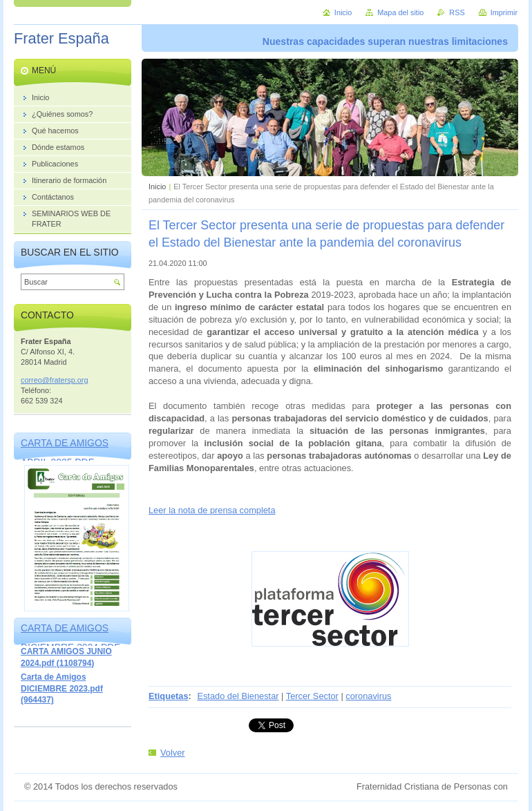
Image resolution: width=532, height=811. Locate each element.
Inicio (157, 187)
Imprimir (504, 12)
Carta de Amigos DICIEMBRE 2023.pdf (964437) (62, 688)
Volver (173, 753)
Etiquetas (169, 696)
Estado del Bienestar (238, 696)
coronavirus (368, 696)
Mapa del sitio (400, 12)
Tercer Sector (312, 696)
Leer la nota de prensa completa (212, 510)
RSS (457, 12)
